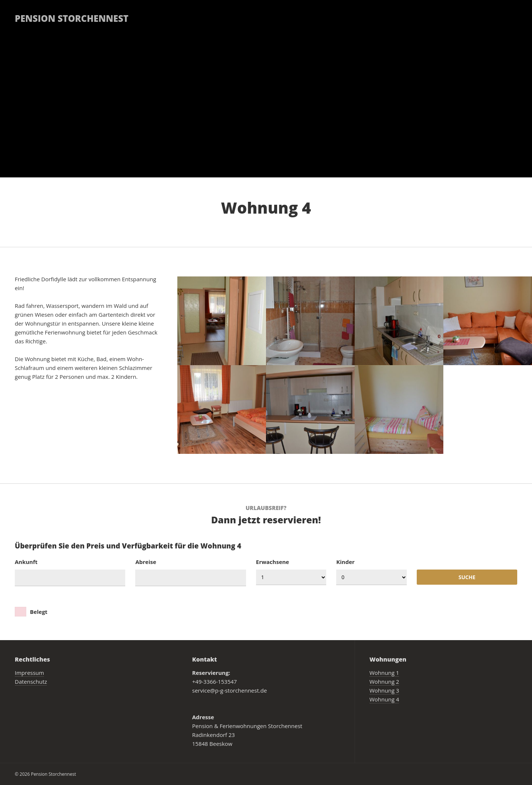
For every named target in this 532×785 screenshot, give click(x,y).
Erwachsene (273, 562)
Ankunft (26, 562)
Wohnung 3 (384, 690)
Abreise (146, 562)
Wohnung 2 (384, 682)
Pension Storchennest (72, 18)
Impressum (29, 673)
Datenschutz (31, 682)
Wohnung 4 (384, 699)
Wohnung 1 (384, 673)
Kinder (345, 562)
